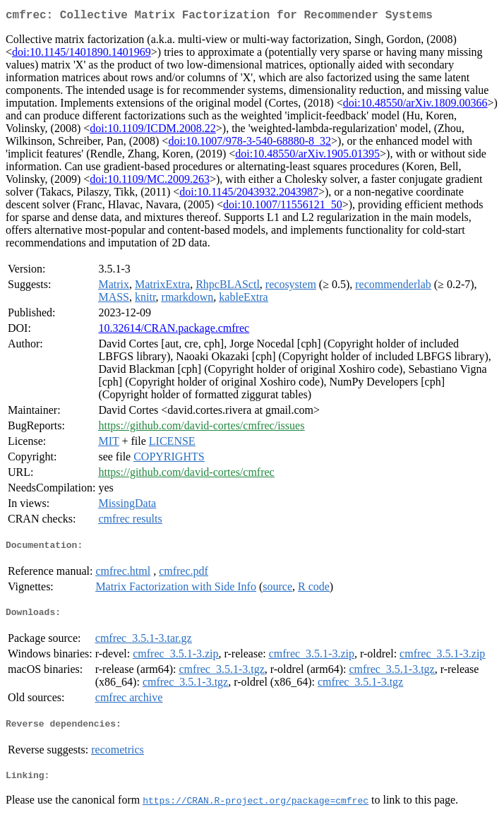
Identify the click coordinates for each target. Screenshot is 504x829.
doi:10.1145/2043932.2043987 (249, 195)
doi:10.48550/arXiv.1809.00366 (415, 106)
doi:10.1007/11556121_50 (283, 207)
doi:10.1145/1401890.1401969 (82, 55)
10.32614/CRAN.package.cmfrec (174, 331)
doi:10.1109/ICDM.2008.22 (153, 131)
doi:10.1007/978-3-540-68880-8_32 (250, 144)
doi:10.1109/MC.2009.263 (150, 182)
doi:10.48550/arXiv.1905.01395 (307, 156)
